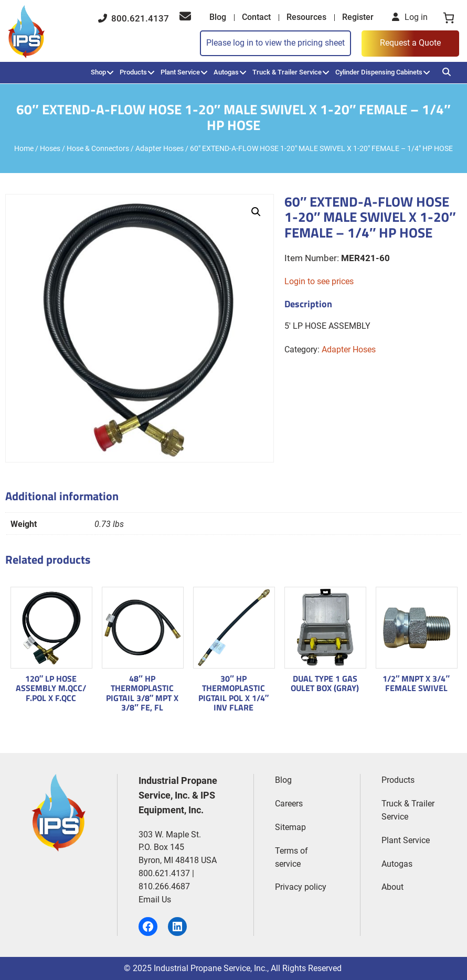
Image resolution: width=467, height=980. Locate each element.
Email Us (155, 900)
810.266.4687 (164, 886)
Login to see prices (319, 281)
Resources (306, 17)
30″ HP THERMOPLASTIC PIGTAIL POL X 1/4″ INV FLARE (234, 693)
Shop (98, 72)
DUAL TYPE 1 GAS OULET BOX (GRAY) (325, 683)
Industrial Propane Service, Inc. (210, 968)
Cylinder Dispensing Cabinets (379, 72)
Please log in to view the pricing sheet (275, 43)
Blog (218, 17)
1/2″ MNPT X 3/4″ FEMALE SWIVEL (416, 683)
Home (24, 148)
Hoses (50, 148)
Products (133, 72)
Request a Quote (410, 43)
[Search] (447, 72)
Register (358, 17)
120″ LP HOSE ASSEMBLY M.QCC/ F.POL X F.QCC (51, 688)
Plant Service (180, 72)
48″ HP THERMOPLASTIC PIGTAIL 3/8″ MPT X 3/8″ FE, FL (142, 693)
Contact (256, 17)
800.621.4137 (134, 18)
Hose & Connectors (98, 148)
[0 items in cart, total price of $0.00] (449, 18)
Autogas (226, 72)
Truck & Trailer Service (287, 72)
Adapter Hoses (160, 148)
